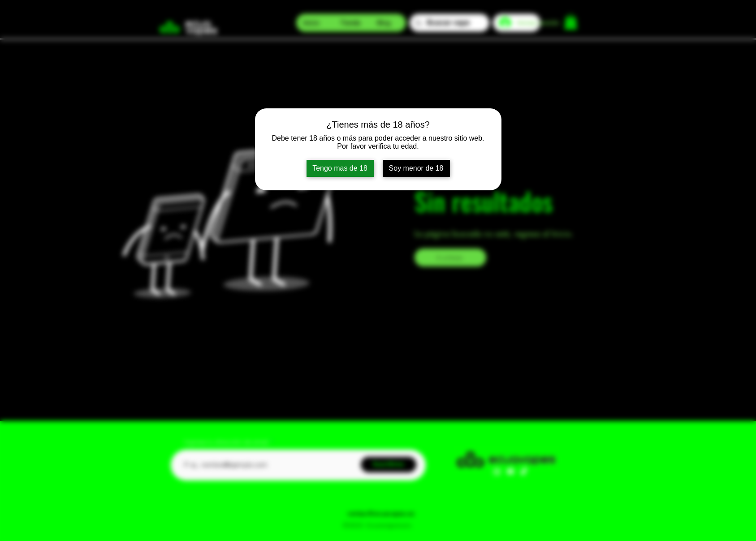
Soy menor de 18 (416, 168)
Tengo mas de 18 (340, 168)
